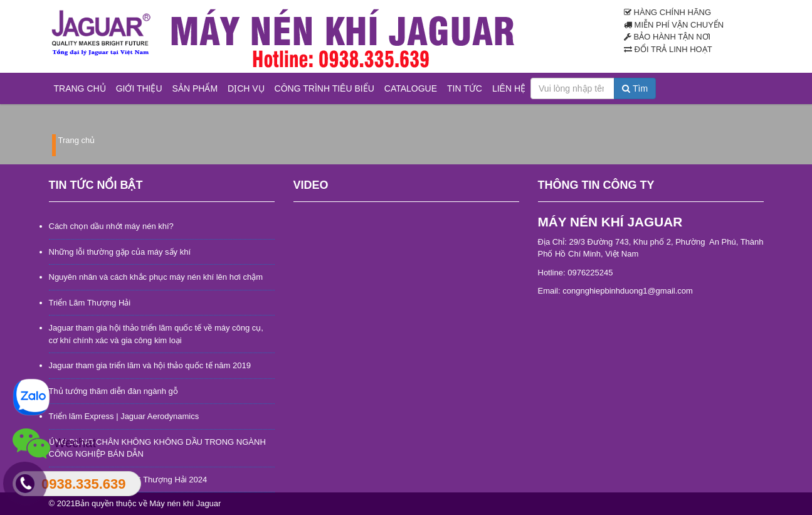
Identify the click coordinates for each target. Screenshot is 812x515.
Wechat (54, 444)
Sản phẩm (195, 88)
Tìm (635, 88)
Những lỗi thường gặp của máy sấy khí (120, 252)
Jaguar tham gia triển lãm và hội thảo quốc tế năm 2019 (150, 365)
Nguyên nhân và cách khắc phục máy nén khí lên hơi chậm (156, 277)
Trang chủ (80, 88)
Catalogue (411, 88)
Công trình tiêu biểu (324, 88)
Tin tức (465, 88)
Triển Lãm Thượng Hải (90, 303)
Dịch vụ (246, 88)
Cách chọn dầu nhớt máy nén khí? (111, 226)
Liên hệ (509, 88)
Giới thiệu (139, 88)
